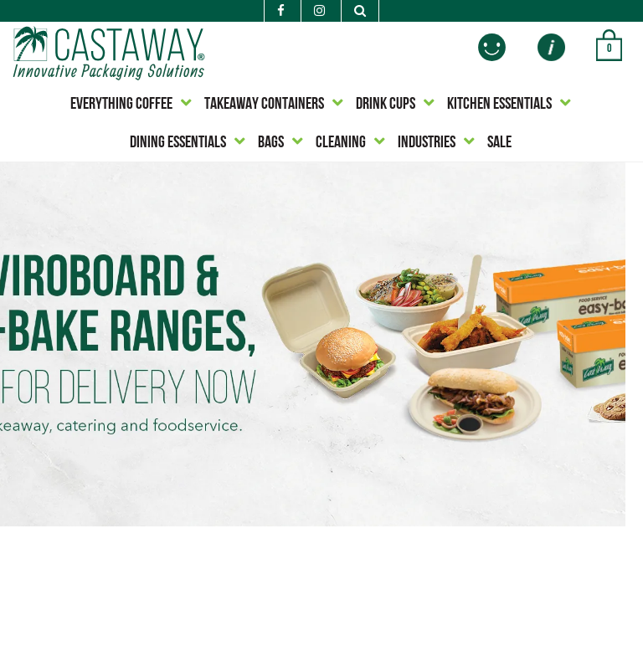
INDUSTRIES (427, 143)
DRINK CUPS (386, 105)
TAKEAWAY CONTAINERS (264, 105)
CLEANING (341, 143)
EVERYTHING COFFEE (121, 105)
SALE (499, 143)
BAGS (271, 143)
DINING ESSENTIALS (178, 143)
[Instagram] (319, 12)
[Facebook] (281, 12)
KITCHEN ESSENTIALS (499, 105)
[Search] (360, 11)
